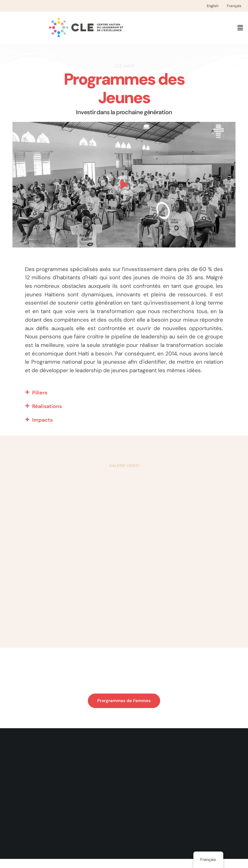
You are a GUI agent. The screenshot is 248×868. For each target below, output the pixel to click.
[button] (240, 28)
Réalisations (47, 415)
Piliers (40, 402)
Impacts (42, 429)
